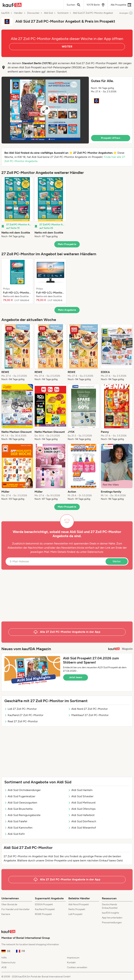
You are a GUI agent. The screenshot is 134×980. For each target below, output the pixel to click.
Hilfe (4, 958)
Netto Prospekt (77, 909)
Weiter (117, 561)
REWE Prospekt (43, 914)
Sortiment (63, 13)
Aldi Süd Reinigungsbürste (22, 815)
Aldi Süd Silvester (81, 796)
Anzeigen (126, 13)
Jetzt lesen (76, 677)
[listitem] (17, 208)
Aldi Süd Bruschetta (18, 809)
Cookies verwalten (77, 967)
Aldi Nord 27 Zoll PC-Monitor (88, 709)
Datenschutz (95, 552)
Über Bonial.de (9, 904)
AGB (4, 967)
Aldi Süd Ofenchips (82, 809)
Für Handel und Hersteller (16, 909)
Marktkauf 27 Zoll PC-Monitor (88, 715)
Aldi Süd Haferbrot (81, 815)
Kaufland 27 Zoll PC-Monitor (24, 715)
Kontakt (71, 963)
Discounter (33, 13)
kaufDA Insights (111, 913)
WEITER (67, 47)
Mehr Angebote (67, 310)
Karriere (6, 914)
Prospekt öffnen (111, 138)
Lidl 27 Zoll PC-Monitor (21, 709)
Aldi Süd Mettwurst (82, 803)
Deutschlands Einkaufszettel (110, 906)
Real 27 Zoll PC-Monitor (21, 721)
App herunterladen (112, 918)
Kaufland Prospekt (45, 909)
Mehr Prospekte (67, 244)
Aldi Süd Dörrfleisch (82, 821)
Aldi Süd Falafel (16, 821)
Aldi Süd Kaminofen (18, 828)
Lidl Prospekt (75, 914)
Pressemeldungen (112, 923)
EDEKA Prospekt (44, 904)
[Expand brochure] (45, 110)
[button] (67, 110)
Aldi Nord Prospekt (79, 904)
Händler (18, 13)
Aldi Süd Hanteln (80, 790)
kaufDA (5, 13)
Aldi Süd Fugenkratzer (20, 796)
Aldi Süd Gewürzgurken (21, 803)
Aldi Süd (48, 13)
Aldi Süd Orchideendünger (23, 790)
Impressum (73, 958)
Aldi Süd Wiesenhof (82, 828)
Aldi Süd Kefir (15, 834)
